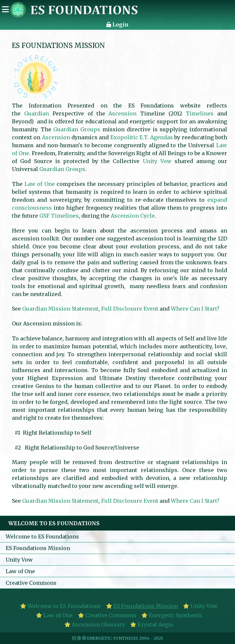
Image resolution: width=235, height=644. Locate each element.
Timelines (200, 113)
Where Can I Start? (195, 309)
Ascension (122, 113)
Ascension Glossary (98, 624)
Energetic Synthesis (175, 615)
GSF (44, 216)
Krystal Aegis (155, 624)
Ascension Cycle (133, 216)
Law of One (40, 184)
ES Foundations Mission (38, 548)
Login (117, 24)
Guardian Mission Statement (60, 309)
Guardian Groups (77, 129)
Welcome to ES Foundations (42, 537)
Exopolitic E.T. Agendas (142, 137)
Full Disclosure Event (130, 309)
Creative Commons (31, 583)
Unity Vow (157, 161)
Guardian (37, 113)
